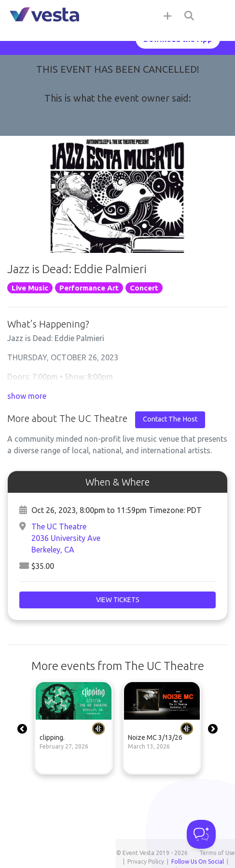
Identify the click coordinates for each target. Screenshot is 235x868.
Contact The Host (170, 419)
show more (27, 396)
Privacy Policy (146, 861)
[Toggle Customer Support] (201, 834)
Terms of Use (217, 853)
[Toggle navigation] (216, 15)
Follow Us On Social (198, 861)
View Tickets (118, 600)
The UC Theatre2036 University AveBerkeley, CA (66, 538)
